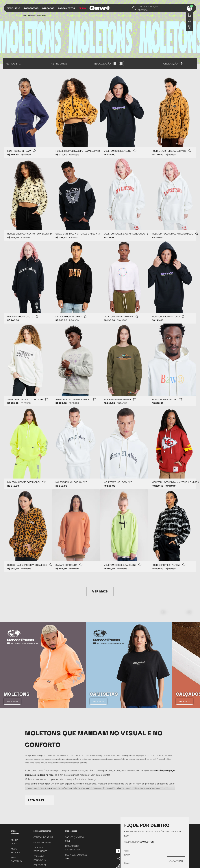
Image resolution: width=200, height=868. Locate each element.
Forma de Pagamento (40, 858)
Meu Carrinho (16, 859)
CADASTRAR (176, 861)
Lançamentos (66, 8)
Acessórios (31, 8)
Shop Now (12, 701)
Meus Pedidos (16, 850)
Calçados (48, 8)
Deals (82, 8)
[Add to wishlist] (34, 151)
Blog (92, 8)
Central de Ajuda (43, 837)
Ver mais (100, 591)
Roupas (31, 15)
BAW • (25, 15)
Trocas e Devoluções (40, 849)
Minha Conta (14, 842)
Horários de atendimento (72, 848)
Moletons (41, 15)
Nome (126, 851)
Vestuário (14, 8)
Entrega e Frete (42, 842)
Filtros (12, 63)
